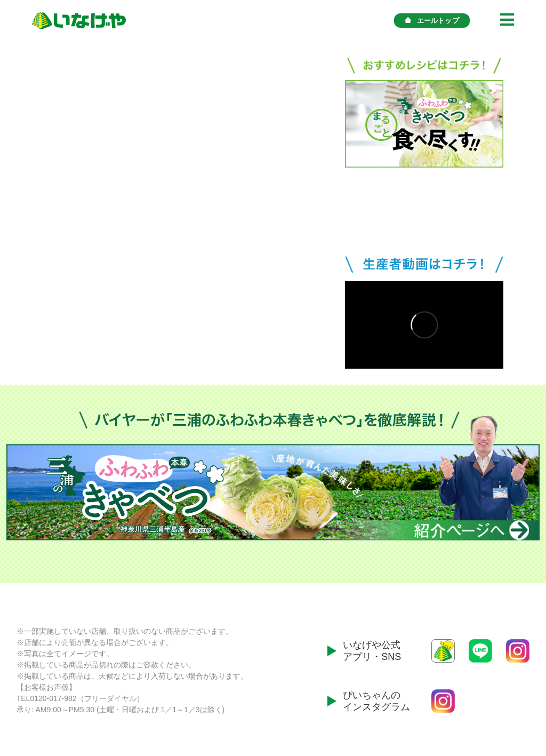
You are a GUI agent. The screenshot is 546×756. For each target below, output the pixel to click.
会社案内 (392, 715)
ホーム (358, 715)
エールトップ (432, 21)
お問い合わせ (437, 715)
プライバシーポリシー (504, 715)
